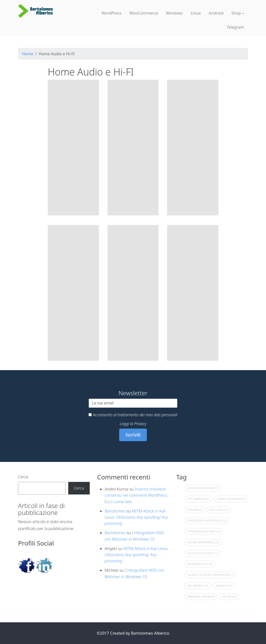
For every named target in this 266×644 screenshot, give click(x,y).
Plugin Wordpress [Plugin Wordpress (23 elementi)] (203, 542)
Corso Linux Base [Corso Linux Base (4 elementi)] (231, 499)
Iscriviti (133, 435)
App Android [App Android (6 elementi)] (198, 499)
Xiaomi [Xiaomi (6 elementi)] (229, 597)
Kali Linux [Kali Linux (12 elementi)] (219, 510)
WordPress (112, 13)
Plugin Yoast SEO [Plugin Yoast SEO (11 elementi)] (202, 553)
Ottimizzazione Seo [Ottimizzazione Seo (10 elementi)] (204, 531)
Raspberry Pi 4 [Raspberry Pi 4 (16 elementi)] (200, 564)
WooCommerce (144, 13)
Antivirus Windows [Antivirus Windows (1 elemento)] (203, 488)
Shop (236, 13)
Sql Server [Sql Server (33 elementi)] (198, 586)
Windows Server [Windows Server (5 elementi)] (201, 597)
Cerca (23, 477)
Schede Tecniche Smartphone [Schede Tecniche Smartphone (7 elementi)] (210, 575)
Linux (196, 13)
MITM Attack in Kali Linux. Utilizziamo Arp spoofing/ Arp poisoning (136, 517)
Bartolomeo (115, 511)
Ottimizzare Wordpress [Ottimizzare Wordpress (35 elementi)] (207, 521)
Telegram (235, 27)
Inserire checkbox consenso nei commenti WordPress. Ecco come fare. (136, 495)
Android (216, 13)
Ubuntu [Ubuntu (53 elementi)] (224, 586)
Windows (174, 13)
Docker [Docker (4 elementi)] (195, 510)
